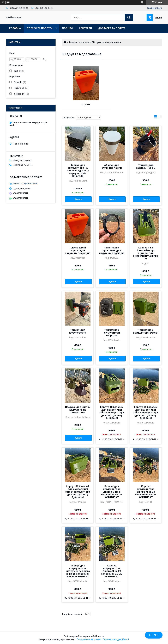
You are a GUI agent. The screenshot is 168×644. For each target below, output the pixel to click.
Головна (15, 28)
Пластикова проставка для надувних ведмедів (112, 250)
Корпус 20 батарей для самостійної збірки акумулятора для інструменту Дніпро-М (78, 492)
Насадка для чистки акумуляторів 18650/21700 (78, 410)
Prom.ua (100, 636)
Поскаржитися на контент (89, 639)
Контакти (85, 28)
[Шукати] (129, 17)
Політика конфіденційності (116, 639)
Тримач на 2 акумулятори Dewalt (146, 331)
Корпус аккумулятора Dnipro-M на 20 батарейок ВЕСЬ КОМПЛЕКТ (112, 571)
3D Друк (86, 105)
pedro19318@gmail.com (25, 184)
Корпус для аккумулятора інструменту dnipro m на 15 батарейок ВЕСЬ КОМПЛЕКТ (78, 571)
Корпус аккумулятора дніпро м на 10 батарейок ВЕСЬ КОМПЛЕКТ (146, 492)
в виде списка (160, 118)
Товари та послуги (40, 28)
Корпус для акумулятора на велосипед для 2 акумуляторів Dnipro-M (78, 171)
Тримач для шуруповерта (78, 331)
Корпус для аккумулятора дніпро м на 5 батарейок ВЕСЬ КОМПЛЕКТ (112, 492)
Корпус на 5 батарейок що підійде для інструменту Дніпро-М (146, 253)
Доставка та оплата (112, 28)
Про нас (67, 28)
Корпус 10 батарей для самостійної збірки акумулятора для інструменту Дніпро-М (112, 412)
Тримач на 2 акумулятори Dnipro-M (112, 333)
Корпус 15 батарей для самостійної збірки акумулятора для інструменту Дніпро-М (146, 412)
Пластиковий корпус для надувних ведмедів (78, 250)
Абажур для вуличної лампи (112, 166)
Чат (154, 635)
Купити (78, 199)
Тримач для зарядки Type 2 (146, 166)
